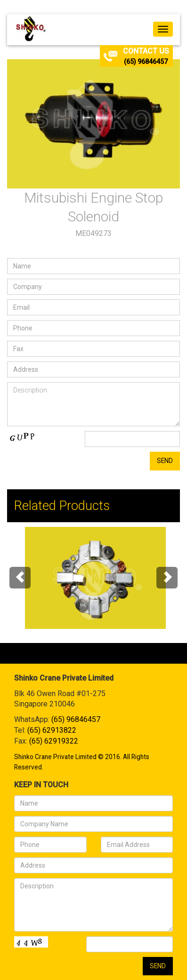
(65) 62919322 (54, 741)
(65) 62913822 (52, 730)
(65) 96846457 (146, 62)
